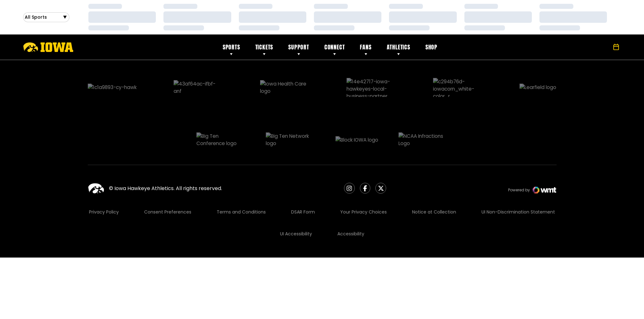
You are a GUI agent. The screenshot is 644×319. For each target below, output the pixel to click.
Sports (231, 47)
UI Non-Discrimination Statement (518, 180)
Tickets (264, 47)
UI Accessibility (296, 201)
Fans (366, 47)
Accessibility (351, 201)
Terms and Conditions (241, 180)
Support (299, 47)
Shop (431, 47)
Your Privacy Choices (363, 180)
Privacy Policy (104, 180)
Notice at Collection (434, 180)
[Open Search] (602, 47)
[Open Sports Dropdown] (46, 17)
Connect (335, 47)
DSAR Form (303, 180)
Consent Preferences (168, 180)
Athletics (399, 47)
